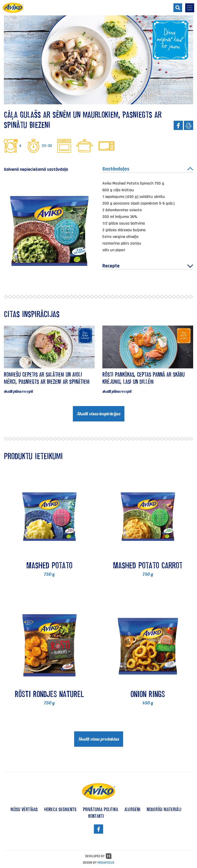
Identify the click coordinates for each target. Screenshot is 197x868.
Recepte (148, 266)
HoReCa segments (60, 809)
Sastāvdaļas (148, 169)
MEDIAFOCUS (106, 863)
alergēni (132, 809)
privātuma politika (100, 809)
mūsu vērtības (24, 809)
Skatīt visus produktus (99, 739)
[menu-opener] (190, 8)
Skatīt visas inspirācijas (99, 414)
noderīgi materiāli (164, 809)
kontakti (96, 816)
